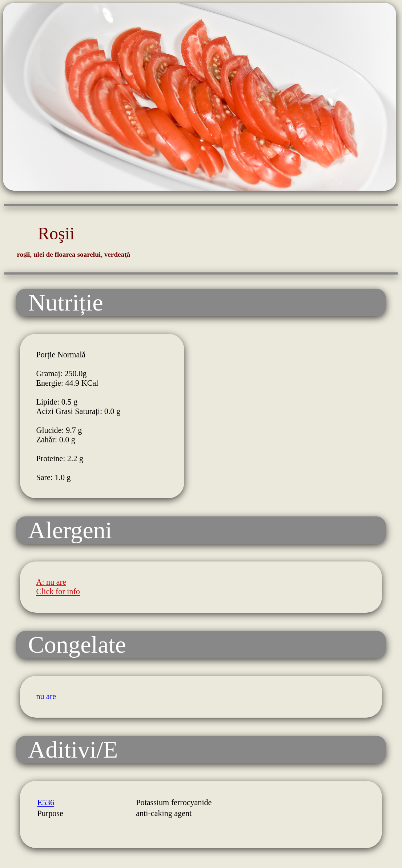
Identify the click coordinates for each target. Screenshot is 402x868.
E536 (46, 802)
